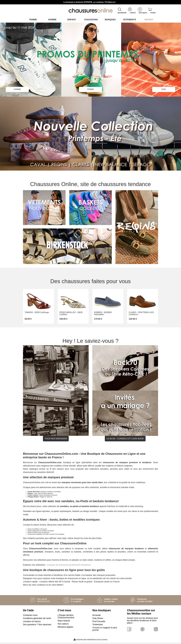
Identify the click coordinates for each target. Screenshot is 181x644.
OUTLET (148, 19)
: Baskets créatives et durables (44, 493)
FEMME (91, 89)
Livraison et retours (32, 623)
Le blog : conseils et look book (125, 440)
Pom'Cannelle (99, 623)
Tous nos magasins (56, 440)
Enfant (71, 19)
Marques (110, 19)
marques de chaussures (58, 566)
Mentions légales (66, 629)
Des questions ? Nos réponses (37, 626)
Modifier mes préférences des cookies (90, 641)
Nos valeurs (63, 625)
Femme (33, 19)
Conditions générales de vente (37, 620)
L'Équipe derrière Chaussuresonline (66, 618)
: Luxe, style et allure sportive (40, 495)
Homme (52, 19)
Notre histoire (64, 622)
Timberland (97, 626)
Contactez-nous (30, 617)
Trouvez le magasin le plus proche (105, 630)
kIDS (164, 89)
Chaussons (91, 19)
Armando (97, 617)
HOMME (17, 89)
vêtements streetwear (81, 566)
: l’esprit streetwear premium (42, 497)
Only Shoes (98, 620)
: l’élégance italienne (40, 498)
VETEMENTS (129, 19)
